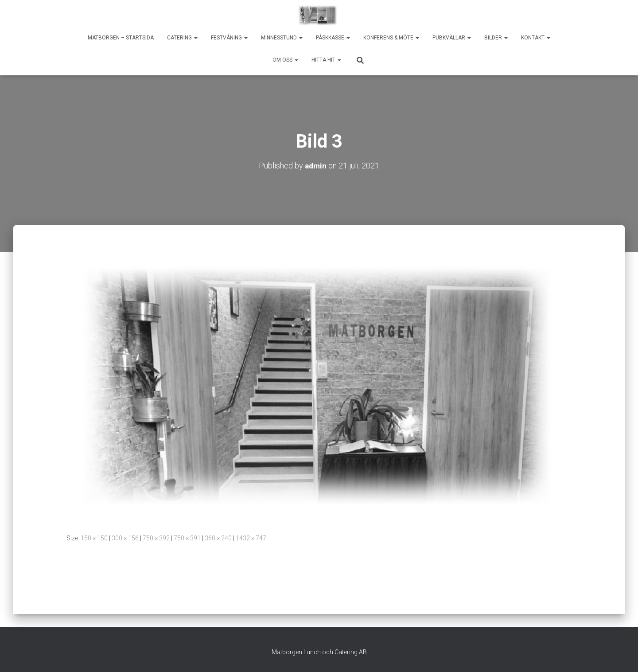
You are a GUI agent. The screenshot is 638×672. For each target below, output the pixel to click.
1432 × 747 (251, 538)
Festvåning (229, 38)
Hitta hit (326, 60)
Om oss (285, 60)
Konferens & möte (391, 38)
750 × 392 (156, 538)
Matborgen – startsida (121, 38)
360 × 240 (218, 538)
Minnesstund (282, 38)
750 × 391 (187, 538)
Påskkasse (333, 38)
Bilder (496, 38)
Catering (182, 38)
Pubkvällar (452, 38)
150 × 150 (94, 538)
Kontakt (536, 38)
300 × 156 (125, 538)
